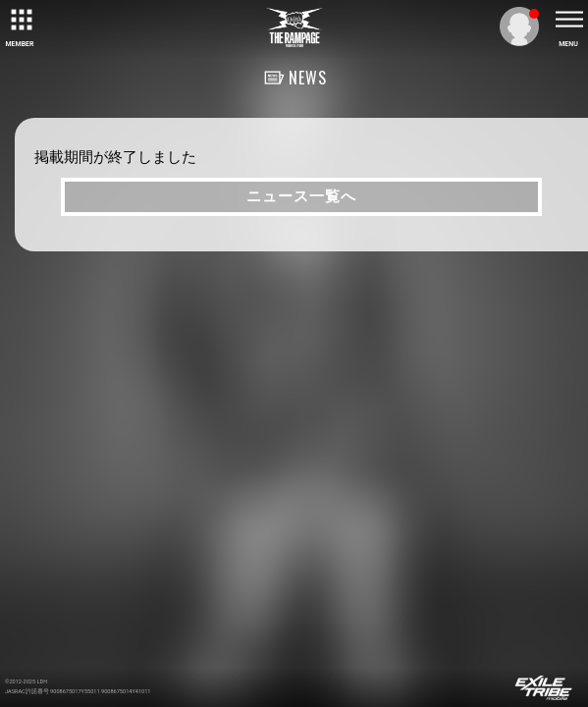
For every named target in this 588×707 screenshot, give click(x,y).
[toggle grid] (20, 20)
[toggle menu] (568, 20)
